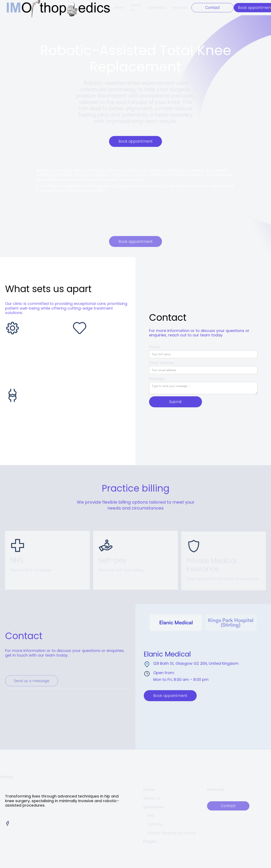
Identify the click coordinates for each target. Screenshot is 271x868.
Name (154, 347)
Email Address (162, 363)
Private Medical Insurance (171, 833)
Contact (213, 8)
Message (157, 378)
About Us (136, 8)
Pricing (6, 777)
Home (119, 8)
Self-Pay (155, 824)
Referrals (180, 8)
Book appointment (136, 141)
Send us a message (32, 693)
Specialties (157, 8)
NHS (151, 816)
